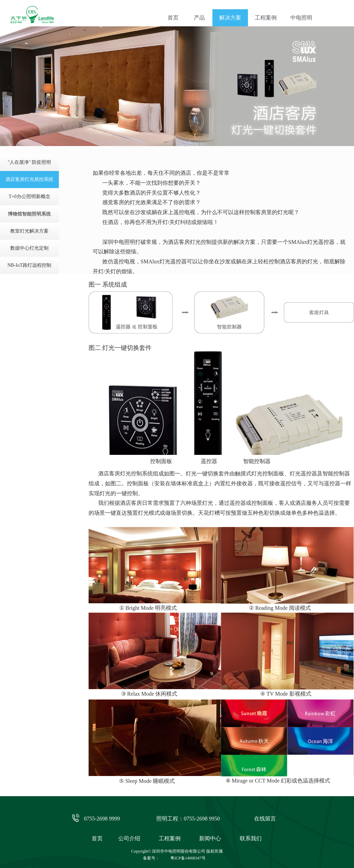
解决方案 (230, 18)
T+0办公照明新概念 (29, 196)
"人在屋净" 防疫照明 (29, 162)
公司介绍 (129, 838)
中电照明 (301, 18)
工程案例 (266, 18)
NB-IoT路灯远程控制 (29, 265)
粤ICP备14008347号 (188, 858)
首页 (173, 18)
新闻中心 (210, 838)
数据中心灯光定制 (29, 248)
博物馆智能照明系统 (29, 214)
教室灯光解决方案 (29, 231)
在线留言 (265, 819)
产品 (199, 18)
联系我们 (251, 838)
